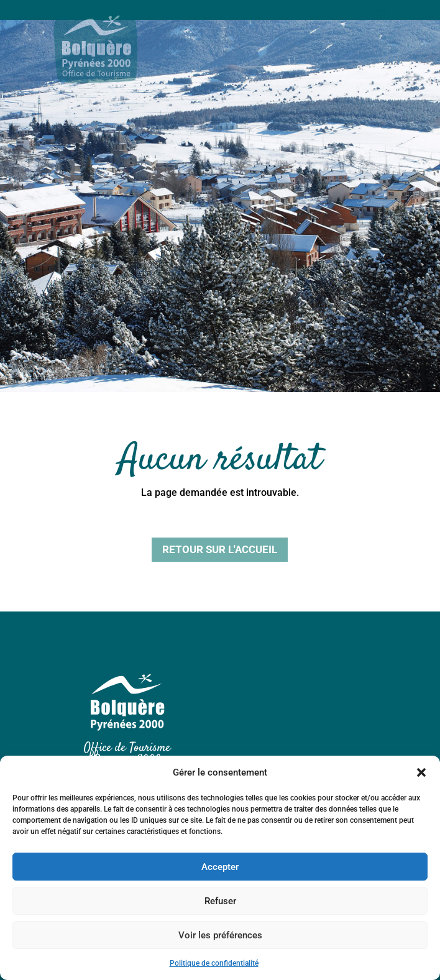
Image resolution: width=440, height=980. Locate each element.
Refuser (220, 901)
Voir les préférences (220, 935)
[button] (421, 772)
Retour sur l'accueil (220, 549)
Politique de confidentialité (214, 963)
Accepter (220, 867)
